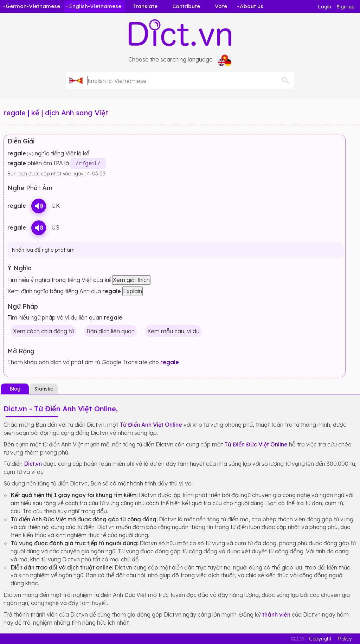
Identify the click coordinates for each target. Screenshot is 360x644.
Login (324, 7)
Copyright (320, 639)
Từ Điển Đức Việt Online (256, 444)
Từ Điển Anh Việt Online (151, 424)
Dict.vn (33, 464)
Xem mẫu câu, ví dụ (173, 331)
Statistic (44, 388)
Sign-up (346, 7)
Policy (345, 639)
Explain (133, 291)
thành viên (276, 614)
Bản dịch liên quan (111, 331)
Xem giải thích (131, 280)
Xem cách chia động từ (43, 331)
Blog (15, 388)
